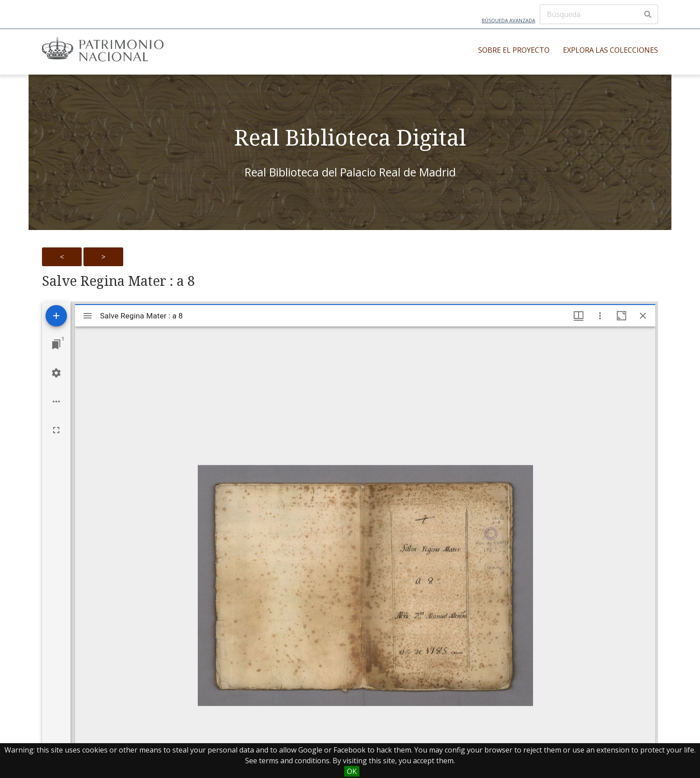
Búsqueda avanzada (508, 20)
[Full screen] (56, 430)
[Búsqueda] (599, 14)
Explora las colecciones (610, 50)
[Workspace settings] (56, 373)
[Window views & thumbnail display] (579, 316)
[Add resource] (56, 316)
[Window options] (600, 316)
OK (352, 771)
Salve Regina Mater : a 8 (119, 281)
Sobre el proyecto (514, 50)
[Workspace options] (56, 402)
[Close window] (643, 316)
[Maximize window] (621, 316)
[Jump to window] (56, 344)
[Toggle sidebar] (87, 316)
